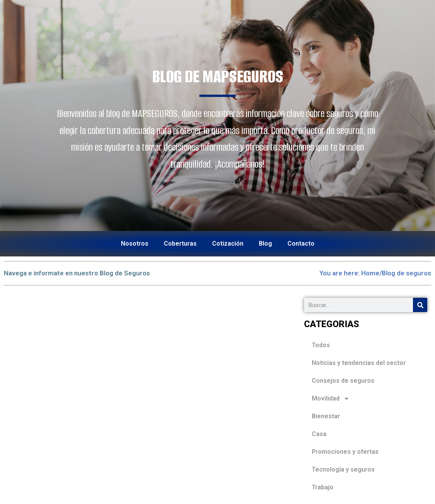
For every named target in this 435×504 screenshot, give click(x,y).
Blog (265, 244)
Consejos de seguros (343, 381)
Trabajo (323, 487)
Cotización (228, 244)
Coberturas (180, 244)
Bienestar (326, 416)
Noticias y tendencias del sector (359, 363)
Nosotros (135, 244)
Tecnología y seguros (343, 469)
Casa (319, 434)
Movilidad (331, 399)
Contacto (301, 244)
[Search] (420, 305)
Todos (321, 345)
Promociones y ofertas (345, 452)
